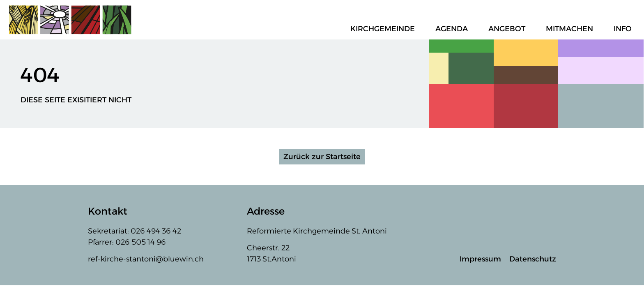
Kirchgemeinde (385, 29)
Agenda (454, 29)
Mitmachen (572, 29)
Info (625, 29)
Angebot (509, 29)
